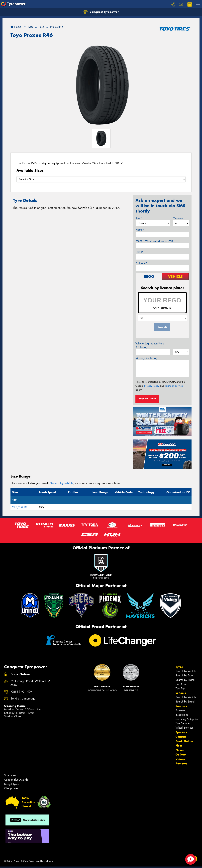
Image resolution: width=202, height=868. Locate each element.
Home (16, 27)
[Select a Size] (101, 179)
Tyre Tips (181, 688)
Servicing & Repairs (187, 719)
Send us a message (23, 699)
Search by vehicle (62, 483)
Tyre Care (181, 684)
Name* (140, 230)
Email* (139, 252)
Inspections (182, 715)
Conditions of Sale (44, 861)
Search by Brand (185, 680)
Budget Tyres (11, 784)
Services (181, 706)
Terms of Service (174, 386)
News (180, 750)
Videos (180, 759)
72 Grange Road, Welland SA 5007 (30, 683)
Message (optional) (146, 358)
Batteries (180, 710)
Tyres (179, 667)
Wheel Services (184, 728)
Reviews (181, 763)
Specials (181, 732)
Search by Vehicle (186, 671)
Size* (139, 218)
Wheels (181, 693)
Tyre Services (183, 723)
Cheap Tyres (11, 788)
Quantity (178, 218)
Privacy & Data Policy (24, 861)
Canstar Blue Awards (16, 780)
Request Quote (147, 398)
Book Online (184, 741)
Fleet (179, 746)
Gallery (181, 755)
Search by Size (184, 676)
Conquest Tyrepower (101, 12)
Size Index (10, 775)
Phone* (154, 241)
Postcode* (141, 263)
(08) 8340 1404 (21, 692)
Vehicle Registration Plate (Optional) (150, 345)
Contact (181, 737)
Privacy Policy (152, 386)
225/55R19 (19, 507)
